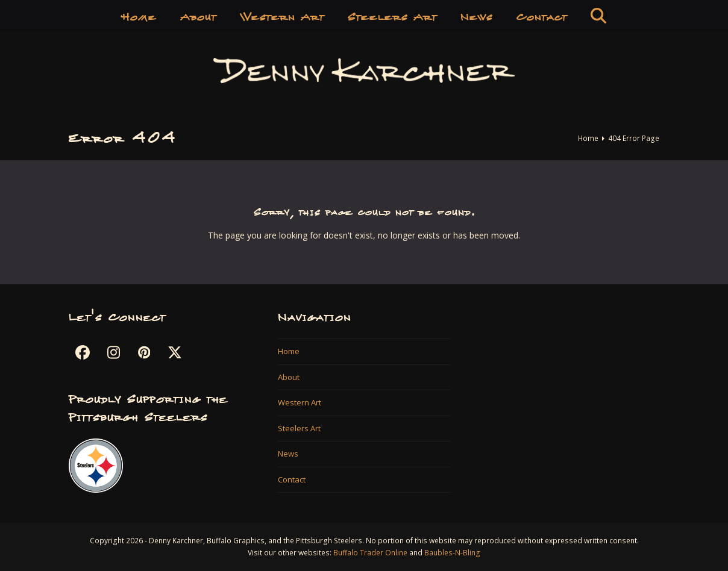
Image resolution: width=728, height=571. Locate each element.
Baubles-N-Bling (452, 553)
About (289, 377)
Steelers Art (299, 428)
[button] (598, 15)
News (288, 454)
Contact (292, 479)
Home (289, 351)
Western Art (300, 402)
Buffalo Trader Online (370, 553)
